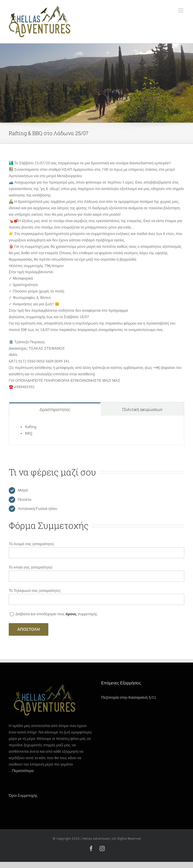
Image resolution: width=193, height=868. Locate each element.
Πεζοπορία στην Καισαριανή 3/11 (129, 697)
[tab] (55, 409)
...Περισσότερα (21, 771)
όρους (71, 614)
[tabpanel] (96, 430)
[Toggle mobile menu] (181, 10)
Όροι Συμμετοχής (23, 795)
